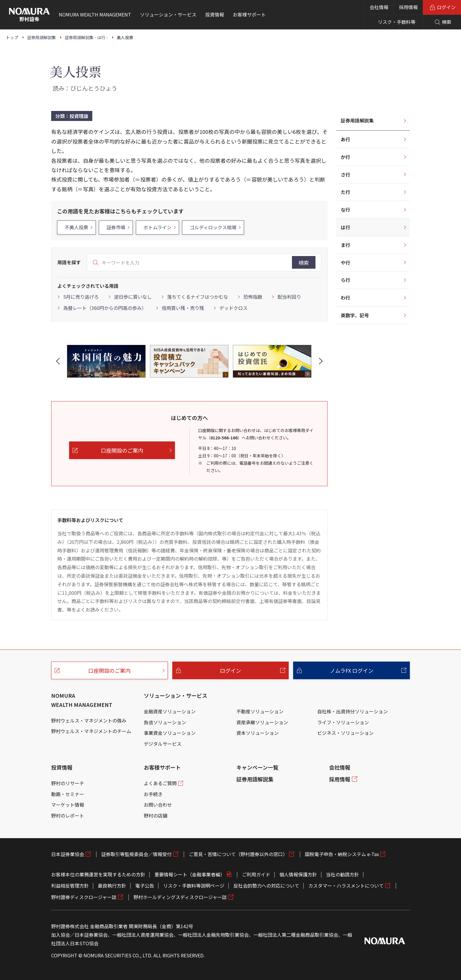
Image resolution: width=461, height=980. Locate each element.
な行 (345, 210)
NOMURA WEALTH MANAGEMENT (82, 700)
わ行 (345, 298)
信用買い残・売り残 (183, 308)
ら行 (345, 280)
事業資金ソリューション (170, 733)
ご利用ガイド (256, 874)
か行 (345, 157)
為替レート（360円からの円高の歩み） (105, 308)
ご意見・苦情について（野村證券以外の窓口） (238, 854)
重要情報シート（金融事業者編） (190, 874)
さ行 (345, 175)
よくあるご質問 (160, 783)
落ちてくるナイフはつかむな (198, 297)
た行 (345, 192)
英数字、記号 (355, 315)
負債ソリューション (165, 722)
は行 (345, 227)
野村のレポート (68, 815)
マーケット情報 (68, 805)
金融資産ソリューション (170, 711)
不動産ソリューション (260, 711)
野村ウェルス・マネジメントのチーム (91, 731)
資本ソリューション (258, 733)
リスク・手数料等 (397, 22)
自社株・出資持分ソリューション (353, 711)
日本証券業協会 (68, 854)
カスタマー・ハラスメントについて (346, 886)
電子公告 (145, 886)
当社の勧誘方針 (343, 874)
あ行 (345, 139)
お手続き (153, 794)
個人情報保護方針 (298, 874)
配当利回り (289, 297)
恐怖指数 (253, 297)
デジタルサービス (163, 744)
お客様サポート (162, 767)
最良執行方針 (112, 886)
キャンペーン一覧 (257, 767)
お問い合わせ (158, 805)
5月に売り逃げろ (81, 297)
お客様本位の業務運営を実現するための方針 (98, 874)
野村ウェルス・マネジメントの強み (89, 720)
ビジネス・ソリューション (345, 733)
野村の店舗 (156, 815)
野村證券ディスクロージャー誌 (84, 897)
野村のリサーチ (68, 783)
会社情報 (379, 7)
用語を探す (69, 262)
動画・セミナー (68, 794)
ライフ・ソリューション (343, 722)
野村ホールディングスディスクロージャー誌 (180, 897)
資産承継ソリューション (262, 722)
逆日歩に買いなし (133, 297)
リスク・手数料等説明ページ (194, 886)
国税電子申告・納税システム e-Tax (342, 854)
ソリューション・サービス (176, 695)
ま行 (345, 245)
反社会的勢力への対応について (266, 886)
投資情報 (62, 767)
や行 (345, 263)
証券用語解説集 (357, 120)
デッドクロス (233, 308)
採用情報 (408, 7)
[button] (59, 361)
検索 (304, 263)
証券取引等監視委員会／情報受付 (136, 854)
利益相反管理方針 (70, 886)
